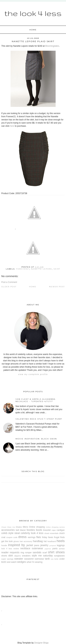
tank (47, 559)
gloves (16, 541)
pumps (62, 549)
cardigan (61, 530)
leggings (61, 545)
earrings (32, 537)
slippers (18, 556)
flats (39, 537)
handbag (38, 541)
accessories (8, 530)
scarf (45, 553)
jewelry (44, 545)
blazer (23, 530)
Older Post (9, 287)
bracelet (47, 530)
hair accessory (26, 541)
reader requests (10, 552)
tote (52, 559)
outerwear (37, 548)
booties (31, 530)
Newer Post (57, 287)
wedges (22, 562)
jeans (37, 545)
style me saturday (42, 556)
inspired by (17, 545)
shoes (60, 552)
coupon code (12, 537)
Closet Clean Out (8, 527)
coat (3, 537)
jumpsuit (53, 545)
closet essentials (51, 533)
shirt (51, 552)
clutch (62, 533)
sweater (19, 559)
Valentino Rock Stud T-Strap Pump (39, 419)
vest (9, 562)
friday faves (48, 537)
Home (33, 30)
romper (28, 553)
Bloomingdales (52, 46)
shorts (4, 556)
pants (55, 549)
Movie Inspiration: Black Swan (36, 439)
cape (54, 530)
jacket (30, 545)
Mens (25, 527)
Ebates (19, 527)
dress (22, 537)
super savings (7, 559)
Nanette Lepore (42, 269)
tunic (56, 559)
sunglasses (59, 556)
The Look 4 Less (33, 13)
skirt (57, 269)
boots (39, 530)
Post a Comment (9, 282)
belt (17, 530)
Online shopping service (55, 527)
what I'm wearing (34, 562)
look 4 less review (10, 549)
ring (22, 553)
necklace (25, 548)
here (12, 126)
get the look (7, 541)
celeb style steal (11, 533)
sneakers (26, 556)
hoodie (4, 545)
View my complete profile (33, 374)
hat (45, 541)
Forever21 (23, 269)
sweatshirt (29, 559)
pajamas (48, 549)
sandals (37, 552)
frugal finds (59, 537)
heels (61, 541)
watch (14, 562)
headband (52, 541)
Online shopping (37, 527)
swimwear (39, 559)
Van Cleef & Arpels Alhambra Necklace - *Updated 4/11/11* (35, 400)
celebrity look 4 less (32, 533)
